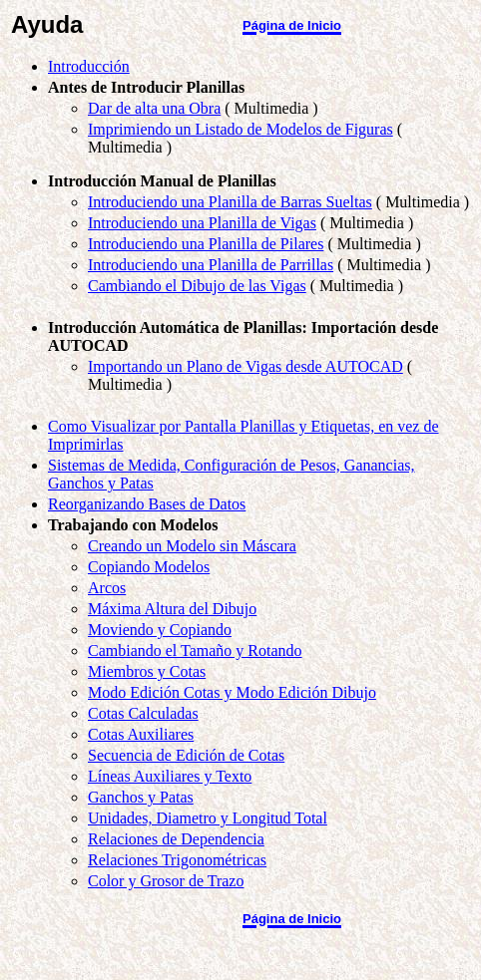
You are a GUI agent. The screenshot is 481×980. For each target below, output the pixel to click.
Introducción (89, 66)
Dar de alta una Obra (154, 108)
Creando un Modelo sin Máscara (192, 546)
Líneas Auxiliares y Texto (170, 776)
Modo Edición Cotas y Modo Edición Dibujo (232, 692)
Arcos (107, 588)
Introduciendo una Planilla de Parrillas (211, 265)
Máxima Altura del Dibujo (172, 609)
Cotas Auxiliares (141, 734)
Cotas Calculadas (143, 713)
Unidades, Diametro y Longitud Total (208, 818)
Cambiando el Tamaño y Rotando (195, 651)
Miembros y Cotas (147, 671)
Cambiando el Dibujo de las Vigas (197, 286)
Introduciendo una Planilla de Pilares (206, 244)
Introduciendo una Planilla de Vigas (202, 223)
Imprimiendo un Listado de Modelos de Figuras (240, 129)
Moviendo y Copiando (160, 630)
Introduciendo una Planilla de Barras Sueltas (230, 202)
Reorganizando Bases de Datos (147, 504)
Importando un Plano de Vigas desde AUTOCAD (245, 366)
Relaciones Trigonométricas (177, 860)
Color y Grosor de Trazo (166, 881)
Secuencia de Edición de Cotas (186, 755)
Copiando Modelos (149, 567)
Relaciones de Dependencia (176, 839)
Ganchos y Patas (141, 797)
